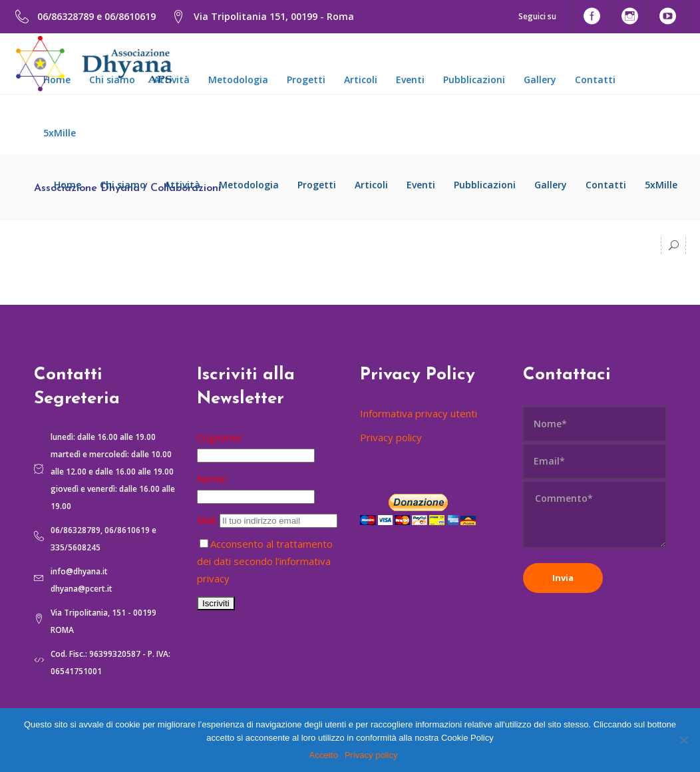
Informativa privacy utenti (419, 413)
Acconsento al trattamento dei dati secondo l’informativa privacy (265, 561)
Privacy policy (391, 437)
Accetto (324, 755)
